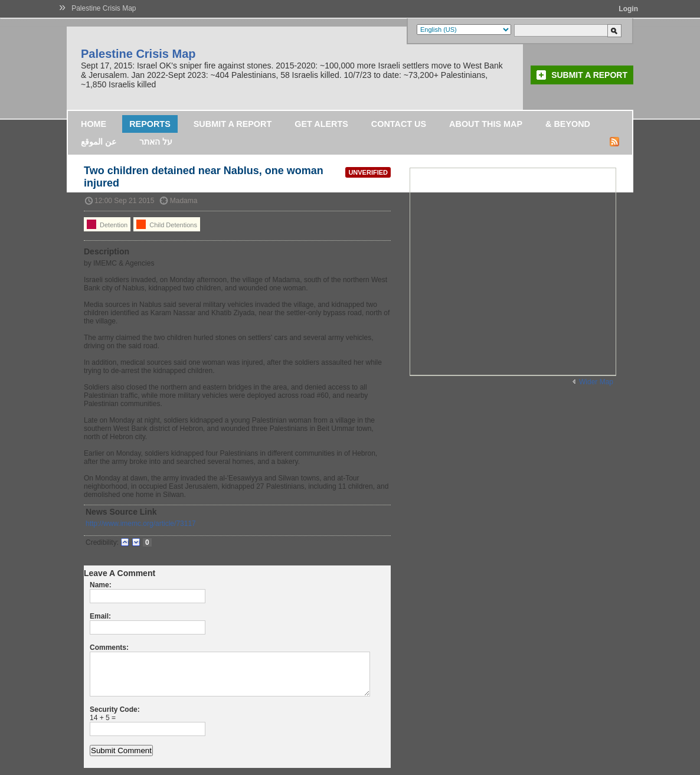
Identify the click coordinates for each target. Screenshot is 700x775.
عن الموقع (99, 142)
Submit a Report (589, 75)
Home (94, 124)
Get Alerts (321, 124)
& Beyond (568, 124)
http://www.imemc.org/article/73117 (141, 524)
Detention (107, 224)
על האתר (156, 142)
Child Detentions (167, 224)
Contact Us (399, 124)
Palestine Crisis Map (104, 8)
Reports (150, 124)
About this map (486, 124)
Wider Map (596, 382)
